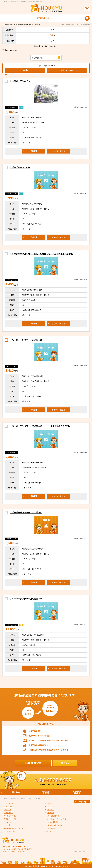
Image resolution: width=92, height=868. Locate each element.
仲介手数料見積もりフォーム (14, 828)
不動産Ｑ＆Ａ (9, 813)
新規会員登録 (9, 807)
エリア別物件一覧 (10, 816)
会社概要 (7, 825)
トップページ (9, 803)
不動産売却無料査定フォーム (56, 825)
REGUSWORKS (86, 851)
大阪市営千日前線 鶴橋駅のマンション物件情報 (28, 24)
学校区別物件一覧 (10, 819)
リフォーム (8, 822)
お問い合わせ (51, 828)
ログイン (49, 807)
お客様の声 (50, 813)
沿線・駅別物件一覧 (53, 816)
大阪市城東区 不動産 (8, 24)
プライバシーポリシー (11, 831)
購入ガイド (8, 810)
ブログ (49, 831)
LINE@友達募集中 (52, 822)
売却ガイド (50, 810)
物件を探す (50, 803)
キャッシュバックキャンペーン (57, 819)
